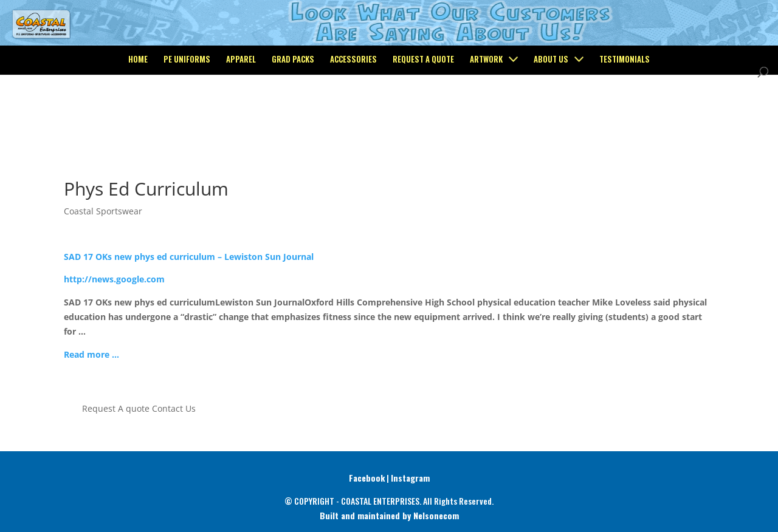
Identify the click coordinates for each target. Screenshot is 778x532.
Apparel (241, 110)
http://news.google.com (114, 279)
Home (138, 110)
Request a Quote (423, 110)
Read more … (91, 354)
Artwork (486, 110)
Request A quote (116, 408)
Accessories (353, 110)
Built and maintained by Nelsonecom (389, 515)
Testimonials (625, 110)
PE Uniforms (187, 110)
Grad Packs (293, 110)
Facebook (367, 478)
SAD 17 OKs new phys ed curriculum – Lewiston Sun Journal (189, 257)
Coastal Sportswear (103, 211)
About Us (551, 110)
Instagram (410, 478)
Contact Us (174, 408)
